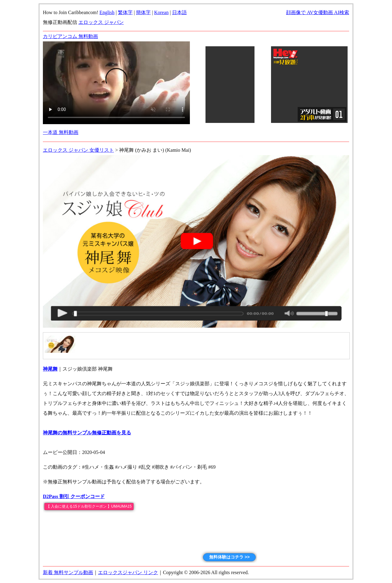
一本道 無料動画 (61, 132)
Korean (161, 12)
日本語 (179, 12)
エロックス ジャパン (101, 22)
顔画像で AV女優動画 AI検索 (318, 12)
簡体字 (143, 12)
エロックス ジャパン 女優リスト (78, 150)
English (107, 12)
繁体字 (125, 12)
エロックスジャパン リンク (128, 572)
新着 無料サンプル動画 (68, 572)
